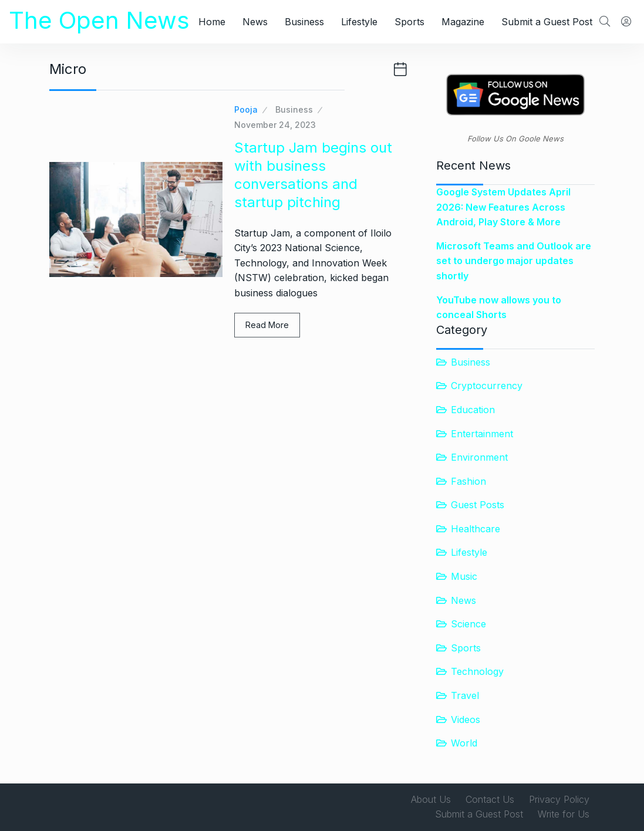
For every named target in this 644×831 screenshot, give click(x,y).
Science (468, 624)
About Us (431, 799)
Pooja (246, 109)
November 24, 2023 (275, 125)
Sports (409, 22)
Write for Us (564, 814)
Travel (465, 695)
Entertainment (482, 434)
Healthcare (476, 529)
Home (212, 22)
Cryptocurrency (487, 386)
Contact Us (490, 799)
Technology (477, 671)
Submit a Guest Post (547, 22)
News (255, 22)
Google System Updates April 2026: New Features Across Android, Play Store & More (503, 207)
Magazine (463, 22)
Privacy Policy (559, 799)
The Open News (99, 20)
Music (464, 576)
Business (304, 22)
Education (473, 410)
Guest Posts (478, 505)
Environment (479, 457)
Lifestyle (359, 22)
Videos (466, 719)
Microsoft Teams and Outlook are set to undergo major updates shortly (514, 261)
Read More (267, 325)
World (464, 743)
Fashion (468, 481)
